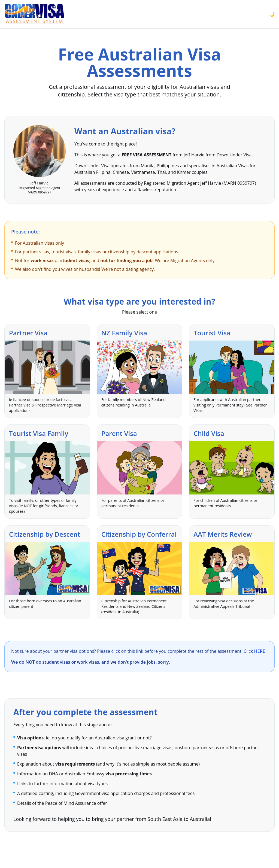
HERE (260, 651)
